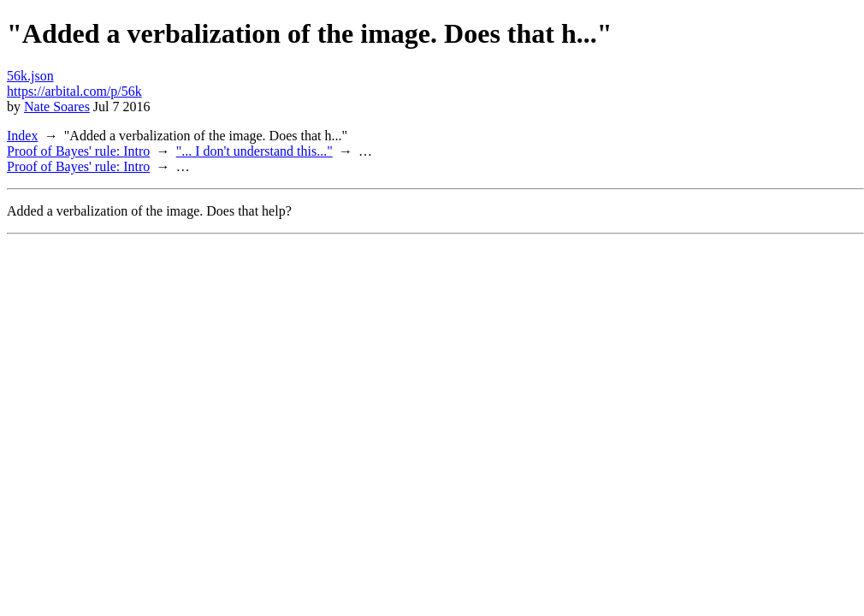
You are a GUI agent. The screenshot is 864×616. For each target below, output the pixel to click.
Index (22, 136)
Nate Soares (57, 107)
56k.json (30, 76)
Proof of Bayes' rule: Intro (78, 151)
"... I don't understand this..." (254, 151)
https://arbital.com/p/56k (74, 91)
